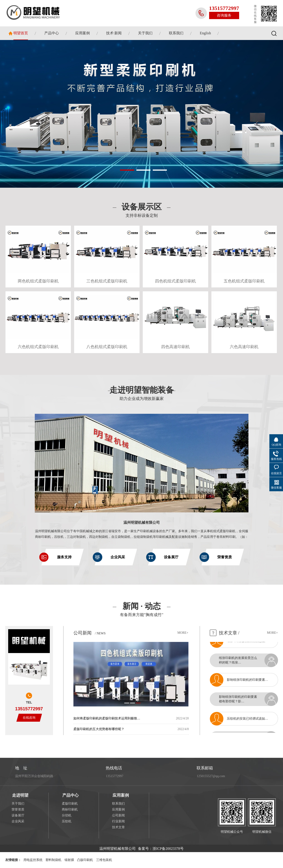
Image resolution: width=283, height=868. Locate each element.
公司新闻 (83, 633)
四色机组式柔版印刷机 (175, 281)
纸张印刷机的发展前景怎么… (248, 643)
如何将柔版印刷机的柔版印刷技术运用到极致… (107, 718)
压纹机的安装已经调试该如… (248, 721)
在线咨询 (29, 718)
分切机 (67, 815)
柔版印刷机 (70, 804)
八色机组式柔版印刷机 (107, 347)
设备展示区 (141, 211)
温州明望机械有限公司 (142, 523)
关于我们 (145, 33)
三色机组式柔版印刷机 (107, 281)
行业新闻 (118, 821)
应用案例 (83, 33)
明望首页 (21, 33)
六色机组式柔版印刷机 (38, 347)
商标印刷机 (70, 809)
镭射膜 (69, 860)
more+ (183, 633)
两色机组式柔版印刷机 (38, 281)
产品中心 (52, 33)
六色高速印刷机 (244, 347)
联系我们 (176, 33)
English (205, 33)
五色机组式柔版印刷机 (244, 281)
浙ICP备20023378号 (168, 849)
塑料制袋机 (53, 860)
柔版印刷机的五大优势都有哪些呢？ (99, 729)
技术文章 (228, 633)
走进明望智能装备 (141, 393)
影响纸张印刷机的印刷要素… (248, 682)
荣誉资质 (18, 809)
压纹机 (67, 821)
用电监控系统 (33, 860)
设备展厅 (18, 815)
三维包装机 (104, 860)
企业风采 (18, 821)
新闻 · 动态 (142, 610)
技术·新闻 (114, 33)
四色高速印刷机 (175, 347)
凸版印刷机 (85, 860)
